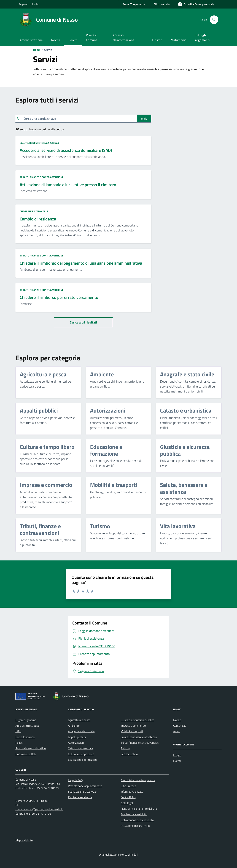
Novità (56, 40)
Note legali (127, 803)
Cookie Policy (128, 797)
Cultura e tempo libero (81, 754)
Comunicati (180, 726)
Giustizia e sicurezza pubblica (137, 720)
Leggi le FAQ (75, 780)
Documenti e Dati (26, 754)
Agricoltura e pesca (79, 720)
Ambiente (74, 726)
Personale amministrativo (31, 748)
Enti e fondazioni (25, 737)
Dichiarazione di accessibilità (137, 820)
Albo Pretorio (128, 786)
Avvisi (177, 731)
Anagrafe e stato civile (34, 211)
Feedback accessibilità (134, 814)
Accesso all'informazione (123, 38)
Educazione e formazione (83, 760)
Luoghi (177, 755)
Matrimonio (179, 40)
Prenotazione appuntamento (85, 786)
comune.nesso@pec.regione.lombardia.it (39, 809)
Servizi (73, 40)
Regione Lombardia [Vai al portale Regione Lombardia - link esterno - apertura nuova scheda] (29, 4)
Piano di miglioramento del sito (139, 809)
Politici (19, 743)
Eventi (177, 761)
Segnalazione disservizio (82, 792)
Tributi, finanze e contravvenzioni (41, 177)
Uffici (18, 731)
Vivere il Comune (92, 38)
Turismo (157, 40)
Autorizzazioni (76, 743)
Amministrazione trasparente (138, 780)
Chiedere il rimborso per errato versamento (59, 297)
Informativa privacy (132, 792)
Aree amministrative (27, 726)
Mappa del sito (24, 840)
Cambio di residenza (38, 219)
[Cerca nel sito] (214, 20)
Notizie (177, 720)
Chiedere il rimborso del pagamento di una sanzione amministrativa (81, 263)
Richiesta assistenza (80, 797)
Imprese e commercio (133, 726)
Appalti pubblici (77, 737)
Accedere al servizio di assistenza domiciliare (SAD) (66, 150)
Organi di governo (26, 720)
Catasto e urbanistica (80, 748)
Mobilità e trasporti (132, 731)
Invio (144, 118)
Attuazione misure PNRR (135, 826)
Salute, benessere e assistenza (39, 143)
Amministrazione (31, 40)
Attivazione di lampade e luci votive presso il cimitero (68, 185)
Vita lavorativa (129, 754)
